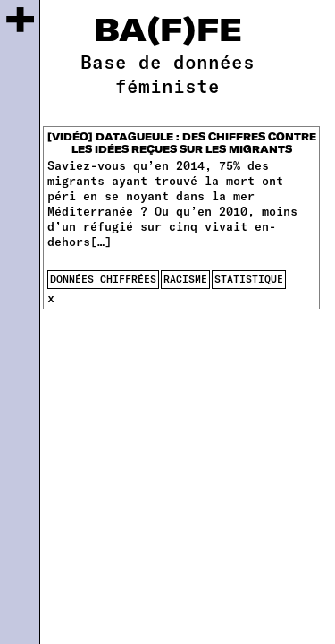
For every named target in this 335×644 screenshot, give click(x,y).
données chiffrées (103, 279)
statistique (249, 279)
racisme (185, 279)
